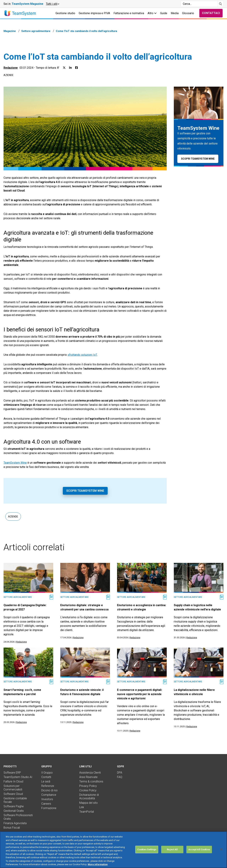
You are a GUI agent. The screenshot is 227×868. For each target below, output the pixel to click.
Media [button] (175, 13)
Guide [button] (164, 13)
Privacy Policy (88, 786)
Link (82, 807)
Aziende (9, 75)
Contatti (46, 777)
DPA (120, 773)
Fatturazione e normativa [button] (129, 13)
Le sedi (46, 781)
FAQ (120, 777)
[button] (52, 4)
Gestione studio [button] (65, 13)
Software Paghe (14, 806)
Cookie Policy (88, 790)
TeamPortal (87, 812)
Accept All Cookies (199, 849)
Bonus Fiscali (12, 828)
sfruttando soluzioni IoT (82, 355)
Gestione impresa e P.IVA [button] (94, 13)
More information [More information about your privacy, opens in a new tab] (98, 864)
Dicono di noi (49, 790)
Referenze (48, 786)
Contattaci (211, 13)
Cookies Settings (147, 849)
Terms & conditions (91, 781)
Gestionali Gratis (14, 811)
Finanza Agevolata (15, 823)
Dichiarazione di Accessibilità (89, 797)
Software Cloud (13, 794)
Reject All (172, 849)
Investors (47, 799)
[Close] (221, 849)
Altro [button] (152, 13)
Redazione (11, 68)
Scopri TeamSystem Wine (85, 491)
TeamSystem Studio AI (18, 777)
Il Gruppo (47, 773)
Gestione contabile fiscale (15, 800)
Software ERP (12, 773)
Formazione (49, 808)
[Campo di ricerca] (199, 4)
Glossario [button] (188, 13)
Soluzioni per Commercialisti (13, 788)
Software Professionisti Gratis (18, 817)
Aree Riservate (88, 777)
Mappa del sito (88, 803)
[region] (113, 850)
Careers (46, 804)
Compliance (49, 795)
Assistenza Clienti (90, 773)
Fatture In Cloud (13, 781)
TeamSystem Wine (15, 463)
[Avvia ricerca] (221, 4)
